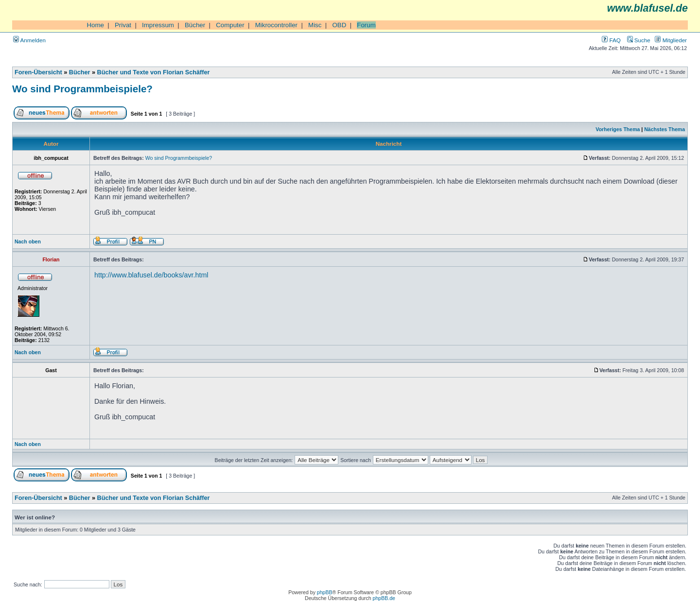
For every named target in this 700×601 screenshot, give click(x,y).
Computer (230, 25)
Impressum (158, 25)
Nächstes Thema (665, 129)
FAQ (611, 40)
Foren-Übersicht (38, 72)
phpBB (325, 592)
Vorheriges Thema (618, 129)
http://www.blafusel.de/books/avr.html (151, 275)
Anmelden (29, 40)
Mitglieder (671, 40)
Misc (315, 25)
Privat (123, 25)
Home (95, 25)
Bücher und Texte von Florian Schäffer (154, 72)
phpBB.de (384, 598)
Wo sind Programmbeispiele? (82, 89)
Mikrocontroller (276, 25)
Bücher (195, 25)
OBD (339, 25)
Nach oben (28, 241)
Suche (639, 40)
